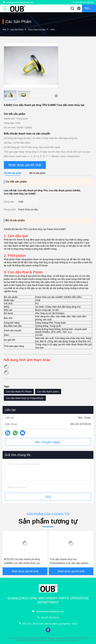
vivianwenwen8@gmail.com (18, 2)
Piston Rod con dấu (37, 30)
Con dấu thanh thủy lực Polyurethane (25, 398)
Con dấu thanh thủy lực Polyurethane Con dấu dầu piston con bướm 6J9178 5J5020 (69, 562)
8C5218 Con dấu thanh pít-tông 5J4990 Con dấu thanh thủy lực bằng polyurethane (22, 562)
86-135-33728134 (83, 2)
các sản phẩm (17, 30)
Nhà (4, 30)
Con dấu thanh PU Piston (19, 392)
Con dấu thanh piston (48, 392)
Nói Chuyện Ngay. (48, 442)
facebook (48, 630)
